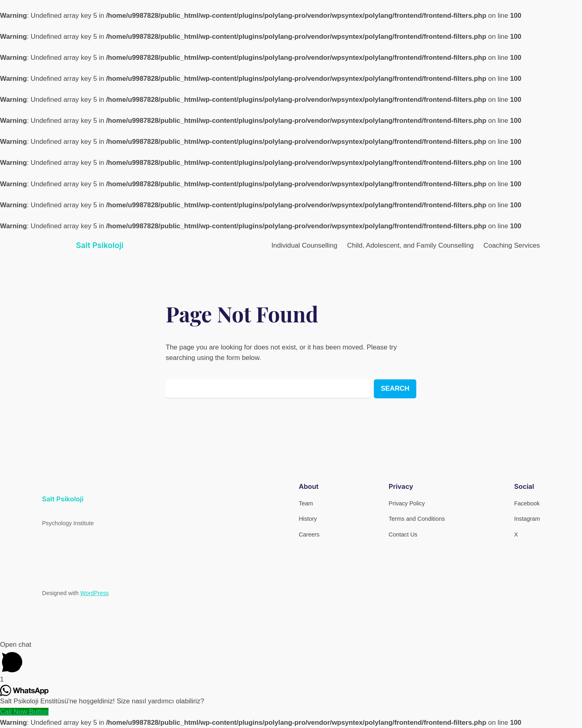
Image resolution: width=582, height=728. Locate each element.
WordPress (94, 593)
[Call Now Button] (24, 712)
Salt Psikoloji (100, 245)
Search (395, 388)
